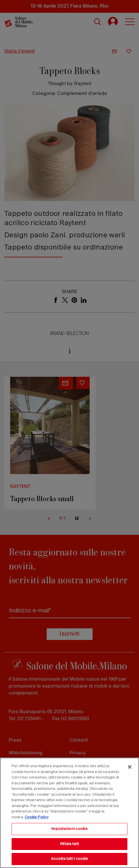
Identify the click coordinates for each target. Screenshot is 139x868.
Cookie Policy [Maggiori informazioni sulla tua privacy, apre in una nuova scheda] (37, 817)
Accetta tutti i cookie (69, 859)
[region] (69, 813)
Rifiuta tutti (69, 844)
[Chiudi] (130, 767)
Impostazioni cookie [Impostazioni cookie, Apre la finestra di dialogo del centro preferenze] (69, 829)
